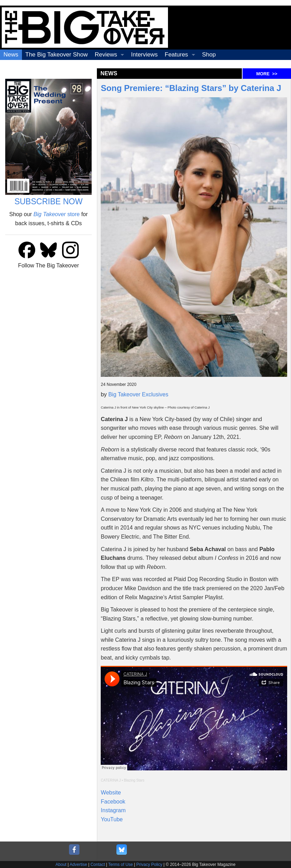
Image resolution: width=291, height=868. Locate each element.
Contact (98, 865)
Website (111, 793)
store (57, 214)
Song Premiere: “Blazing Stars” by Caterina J (191, 88)
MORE (267, 74)
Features (177, 55)
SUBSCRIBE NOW (48, 201)
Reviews (106, 55)
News (11, 55)
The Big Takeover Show (57, 55)
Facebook (113, 802)
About (61, 865)
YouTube (112, 819)
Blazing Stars (134, 780)
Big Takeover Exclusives (138, 394)
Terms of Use (121, 865)
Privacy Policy (149, 865)
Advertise (78, 865)
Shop (209, 55)
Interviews (144, 55)
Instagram (113, 810)
